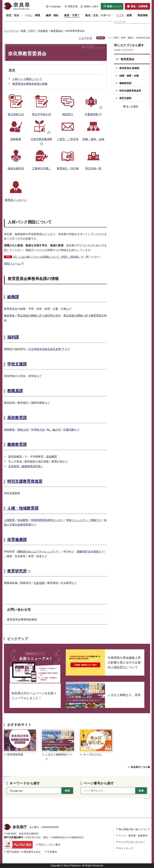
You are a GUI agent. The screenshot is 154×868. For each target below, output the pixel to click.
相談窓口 (68, 114)
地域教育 (23, 520)
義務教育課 (17, 444)
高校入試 (23, 430)
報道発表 (9, 316)
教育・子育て (28, 31)
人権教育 (9, 520)
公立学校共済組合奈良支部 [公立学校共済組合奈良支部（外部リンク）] (45, 349)
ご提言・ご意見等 (68, 139)
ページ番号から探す (99, 783)
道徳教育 (52, 457)
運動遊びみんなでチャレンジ (35, 552)
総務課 (13, 297)
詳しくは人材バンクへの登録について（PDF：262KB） (47, 257)
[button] (53, 6)
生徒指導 (39, 583)
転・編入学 (54, 430)
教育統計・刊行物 (68, 168)
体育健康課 (17, 540)
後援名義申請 (16, 168)
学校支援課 (17, 364)
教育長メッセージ (16, 200)
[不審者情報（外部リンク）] (93, 108)
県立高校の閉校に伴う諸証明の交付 (39, 316)
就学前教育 (15, 457)
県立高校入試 (16, 114)
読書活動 (69, 430)
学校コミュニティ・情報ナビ (84, 520)
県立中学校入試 (42, 114)
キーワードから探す (25, 783)
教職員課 (15, 391)
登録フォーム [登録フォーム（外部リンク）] (12, 264)
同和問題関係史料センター (47, 520)
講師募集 (16, 139)
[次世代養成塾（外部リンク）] (41, 132)
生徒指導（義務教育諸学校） (26, 466)
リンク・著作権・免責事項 (133, 836)
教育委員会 (57, 31)
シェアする (85, 38)
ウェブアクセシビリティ (132, 842)
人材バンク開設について (27, 79)
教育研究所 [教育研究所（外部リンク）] (17, 571)
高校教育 (9, 430)
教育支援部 (125, 98)
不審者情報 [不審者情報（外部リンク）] (91, 114)
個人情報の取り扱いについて (134, 829)
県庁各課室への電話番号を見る (24, 852)
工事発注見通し (42, 168)
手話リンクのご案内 (49, 845)
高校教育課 (17, 418)
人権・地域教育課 (23, 508)
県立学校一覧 (93, 168)
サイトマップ (126, 848)
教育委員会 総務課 (129, 68)
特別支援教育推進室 (25, 481)
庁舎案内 (52, 852)
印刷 (102, 38)
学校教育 (43, 31)
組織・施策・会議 (93, 139)
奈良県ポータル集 (140, 767)
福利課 (13, 337)
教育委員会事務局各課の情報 (30, 84)
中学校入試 (38, 430)
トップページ (11, 31)
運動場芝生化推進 (88, 552)
